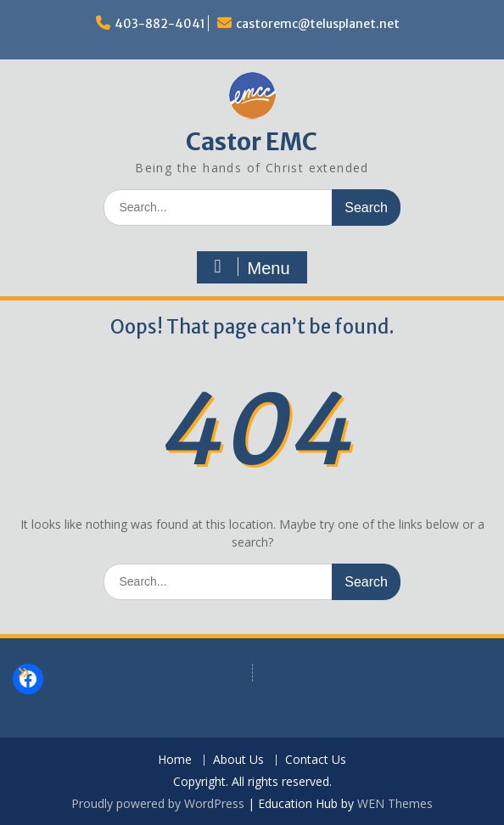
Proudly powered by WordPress (158, 803)
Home (175, 760)
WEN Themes (395, 803)
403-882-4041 (160, 24)
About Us (238, 760)
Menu (249, 267)
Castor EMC (252, 142)
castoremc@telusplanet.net (318, 24)
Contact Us (316, 760)
